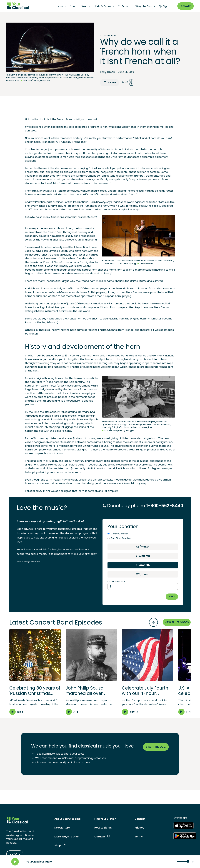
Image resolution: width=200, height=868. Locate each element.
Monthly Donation (118, 534)
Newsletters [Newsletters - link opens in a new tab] (62, 828)
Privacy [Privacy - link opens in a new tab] (139, 828)
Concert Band (109, 35)
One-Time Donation (119, 538)
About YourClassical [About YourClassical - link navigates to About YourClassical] (67, 819)
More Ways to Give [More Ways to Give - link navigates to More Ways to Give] (66, 837)
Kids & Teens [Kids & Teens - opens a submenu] (103, 6)
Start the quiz (156, 747)
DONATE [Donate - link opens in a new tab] (15, 854)
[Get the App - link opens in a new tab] (184, 826)
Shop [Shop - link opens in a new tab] (60, 846)
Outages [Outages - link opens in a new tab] (102, 837)
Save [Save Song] (127, 82)
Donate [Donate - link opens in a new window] (186, 6)
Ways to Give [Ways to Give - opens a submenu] (144, 6)
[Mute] (192, 862)
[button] (35, 672)
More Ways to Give (28, 561)
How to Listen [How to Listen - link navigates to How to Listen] (103, 828)
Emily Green (107, 72)
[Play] (15, 862)
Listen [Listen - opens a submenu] (59, 6)
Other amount (116, 582)
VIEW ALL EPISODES (177, 622)
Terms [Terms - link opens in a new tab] (139, 837)
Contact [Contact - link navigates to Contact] (140, 819)
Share (110, 83)
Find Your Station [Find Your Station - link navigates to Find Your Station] (105, 819)
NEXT (172, 597)
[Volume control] (183, 862)
